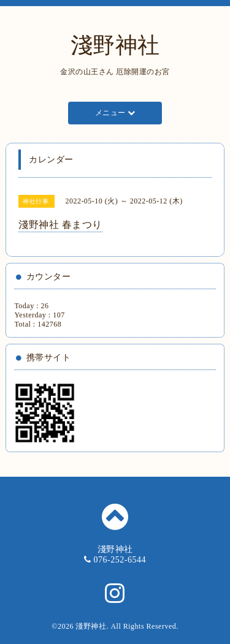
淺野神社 (115, 45)
